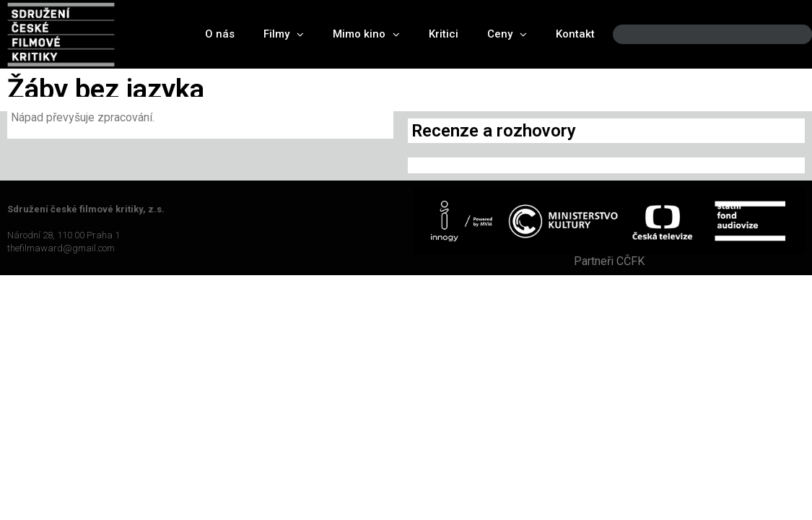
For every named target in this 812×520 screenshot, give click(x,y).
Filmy (284, 34)
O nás (220, 34)
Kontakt (575, 34)
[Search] (789, 34)
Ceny (507, 34)
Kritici (444, 34)
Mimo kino (366, 34)
